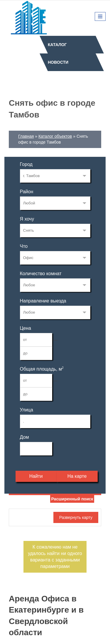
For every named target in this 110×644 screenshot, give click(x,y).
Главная (26, 136)
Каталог (57, 45)
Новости (58, 62)
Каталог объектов (55, 136)
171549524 (55, 176)
